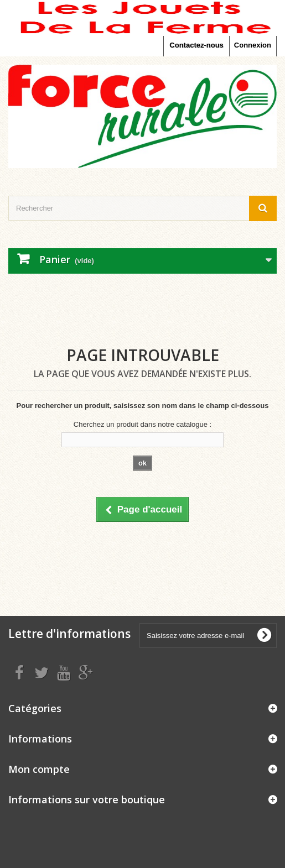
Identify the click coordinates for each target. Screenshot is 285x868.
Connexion (253, 45)
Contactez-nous (196, 45)
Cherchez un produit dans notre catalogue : (142, 424)
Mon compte (39, 769)
